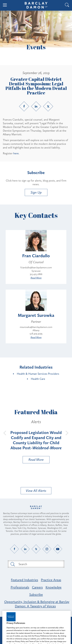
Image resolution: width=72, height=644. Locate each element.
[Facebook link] (24, 106)
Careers (37, 587)
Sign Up (36, 192)
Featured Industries (24, 580)
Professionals (20, 587)
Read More (36, 278)
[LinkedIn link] (36, 106)
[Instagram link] (47, 549)
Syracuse (36, 271)
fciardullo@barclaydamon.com (36, 267)
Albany (36, 330)
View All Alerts (36, 491)
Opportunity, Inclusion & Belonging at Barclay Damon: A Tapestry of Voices (37, 604)
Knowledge (54, 587)
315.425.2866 (36, 274)
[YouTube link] (58, 549)
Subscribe (36, 594)
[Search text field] (39, 564)
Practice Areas (51, 580)
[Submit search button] (12, 564)
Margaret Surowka (36, 315)
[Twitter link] (48, 106)
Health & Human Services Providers (38, 374)
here (16, 153)
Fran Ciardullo (36, 256)
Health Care (38, 379)
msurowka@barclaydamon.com (36, 327)
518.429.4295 (36, 334)
